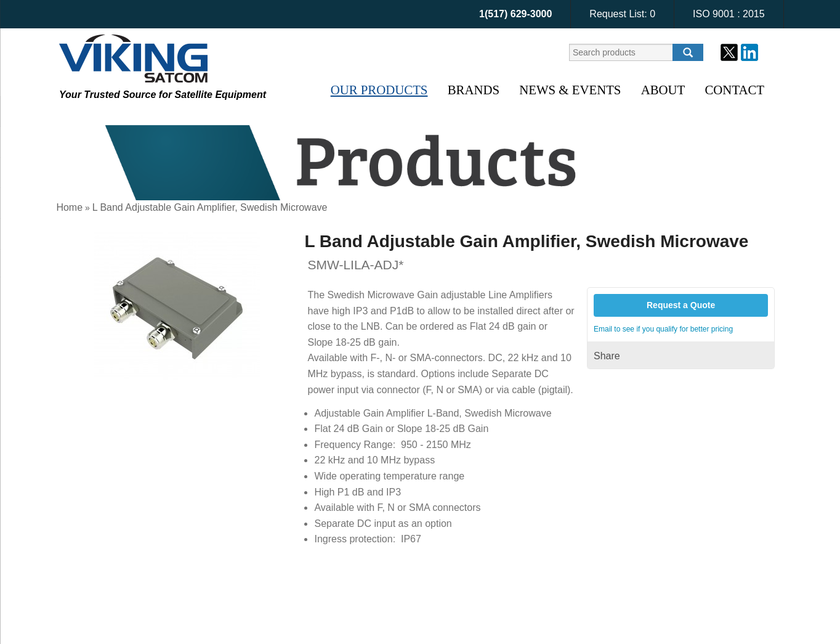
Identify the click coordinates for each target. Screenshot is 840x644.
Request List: (622, 14)
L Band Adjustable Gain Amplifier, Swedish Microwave (210, 207)
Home (69, 207)
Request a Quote (681, 305)
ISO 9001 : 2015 (729, 14)
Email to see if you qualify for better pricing (663, 329)
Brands (474, 90)
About (663, 90)
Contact (734, 90)
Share (607, 356)
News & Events (570, 90)
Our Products (379, 90)
